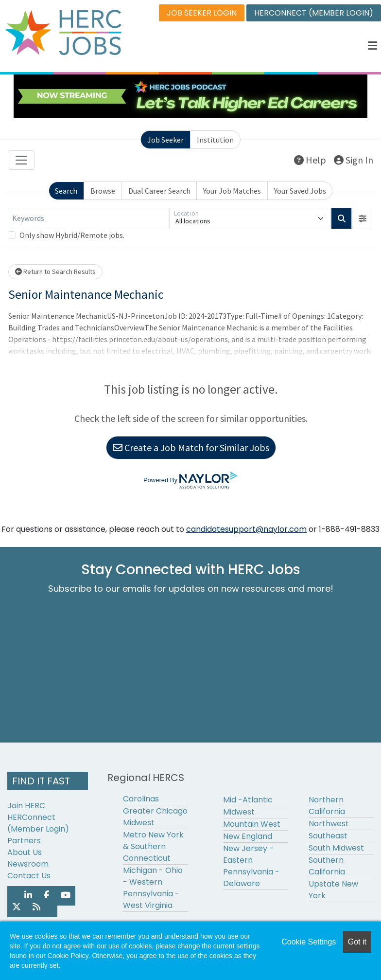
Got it (357, 942)
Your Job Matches (232, 191)
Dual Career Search (159, 191)
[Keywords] (88, 218)
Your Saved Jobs (300, 191)
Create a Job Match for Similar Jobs (191, 447)
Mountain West (252, 824)
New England (248, 836)
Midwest (239, 812)
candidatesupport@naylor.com (246, 529)
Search (66, 191)
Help (310, 160)
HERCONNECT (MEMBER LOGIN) (314, 13)
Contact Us (29, 876)
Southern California (327, 866)
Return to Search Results (55, 272)
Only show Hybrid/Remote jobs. (72, 235)
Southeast (328, 836)
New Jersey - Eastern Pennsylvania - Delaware (251, 866)
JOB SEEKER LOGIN (202, 13)
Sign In (354, 160)
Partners (24, 841)
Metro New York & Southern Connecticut (153, 846)
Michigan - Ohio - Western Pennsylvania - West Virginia (153, 888)
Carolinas (141, 799)
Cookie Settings (309, 942)
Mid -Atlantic (248, 800)
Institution (215, 140)
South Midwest (336, 848)
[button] (373, 46)
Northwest (329, 824)
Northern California (327, 806)
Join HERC (26, 806)
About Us (25, 852)
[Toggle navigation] (21, 160)
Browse (103, 191)
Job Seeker (165, 140)
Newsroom (28, 864)
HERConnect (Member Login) (38, 823)
